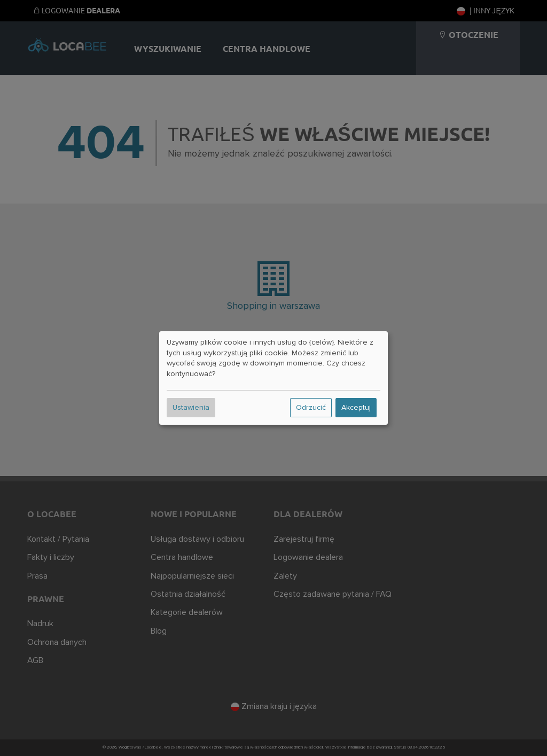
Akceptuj (356, 408)
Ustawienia (191, 408)
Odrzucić (311, 408)
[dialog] (273, 378)
